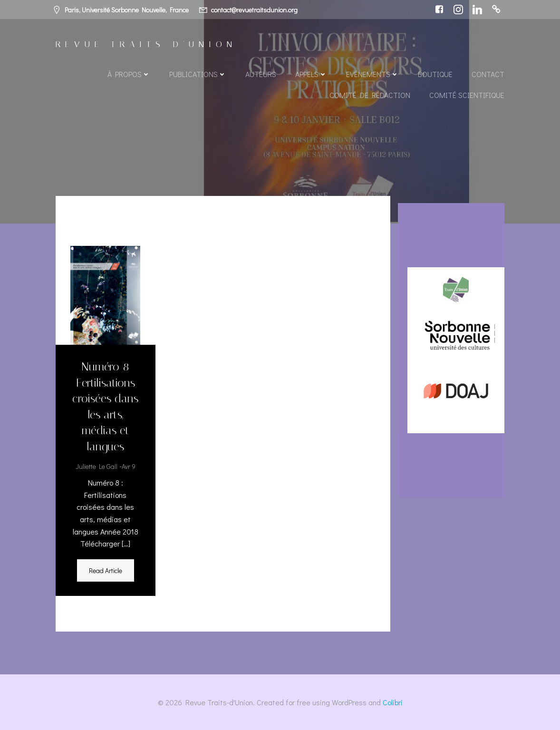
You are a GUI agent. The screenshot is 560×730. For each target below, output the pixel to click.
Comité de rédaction (370, 95)
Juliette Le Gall (97, 466)
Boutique (435, 74)
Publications (198, 74)
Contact (488, 74)
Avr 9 (129, 466)
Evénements (372, 74)
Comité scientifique (467, 95)
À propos (129, 74)
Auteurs (261, 74)
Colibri (393, 702)
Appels (311, 74)
